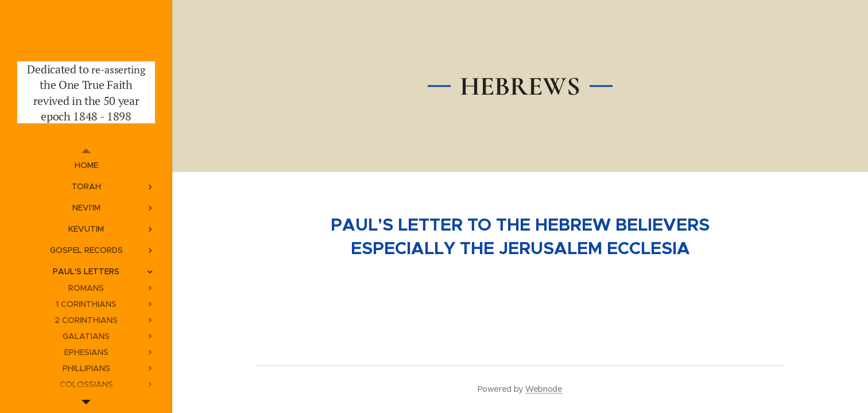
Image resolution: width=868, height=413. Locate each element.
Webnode (544, 389)
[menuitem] (86, 165)
